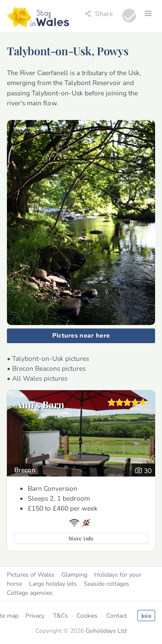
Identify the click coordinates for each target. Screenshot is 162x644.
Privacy (35, 616)
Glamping (74, 575)
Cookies (87, 616)
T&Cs (60, 616)
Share (99, 14)
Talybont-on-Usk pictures (51, 358)
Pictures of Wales (31, 575)
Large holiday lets (53, 584)
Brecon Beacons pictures (49, 368)
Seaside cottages (106, 584)
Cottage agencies (30, 593)
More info (81, 538)
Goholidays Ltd (106, 631)
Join (146, 616)
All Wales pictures (40, 378)
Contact (117, 616)
